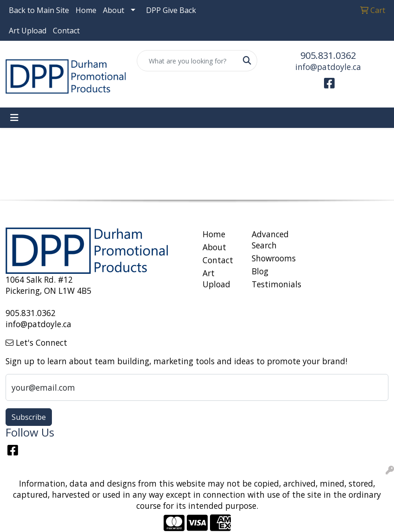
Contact (66, 31)
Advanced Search (270, 240)
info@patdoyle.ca (328, 67)
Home (86, 10)
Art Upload (28, 31)
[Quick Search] (187, 61)
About (114, 10)
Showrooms (271, 258)
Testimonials (271, 284)
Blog (260, 271)
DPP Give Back (171, 10)
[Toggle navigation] (14, 118)
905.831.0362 (328, 55)
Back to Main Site (39, 10)
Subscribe (29, 417)
